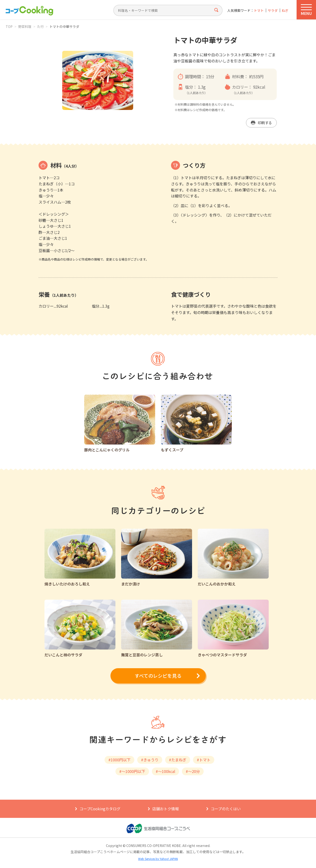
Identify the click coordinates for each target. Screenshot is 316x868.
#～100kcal (165, 771)
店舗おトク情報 (166, 809)
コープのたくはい (226, 809)
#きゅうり (150, 760)
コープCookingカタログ (100, 809)
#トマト (204, 760)
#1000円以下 (119, 760)
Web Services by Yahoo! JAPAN (158, 859)
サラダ (273, 11)
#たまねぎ (178, 760)
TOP (9, 26)
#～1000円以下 (132, 771)
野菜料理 (25, 26)
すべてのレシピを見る (158, 676)
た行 (40, 26)
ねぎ (285, 11)
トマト (259, 11)
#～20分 (193, 771)
